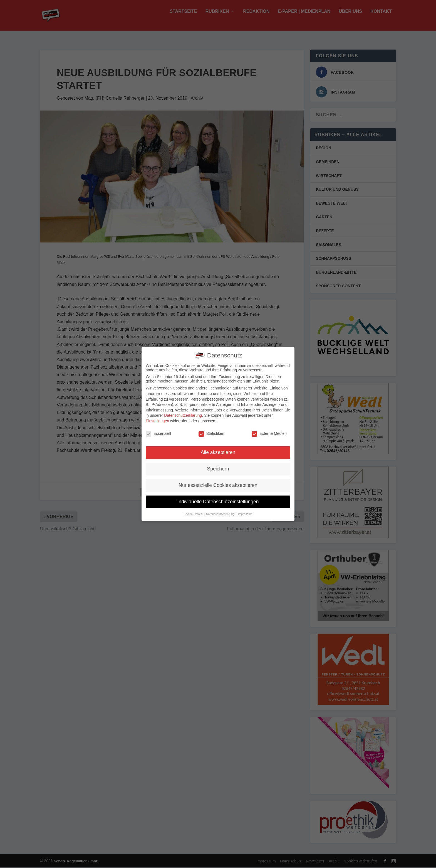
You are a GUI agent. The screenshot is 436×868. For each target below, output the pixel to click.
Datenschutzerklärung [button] (221, 512)
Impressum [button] (245, 512)
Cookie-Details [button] (193, 512)
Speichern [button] (218, 467)
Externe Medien (269, 431)
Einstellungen (157, 419)
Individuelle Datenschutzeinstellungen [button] (218, 500)
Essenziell (158, 431)
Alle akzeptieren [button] (218, 451)
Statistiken (211, 431)
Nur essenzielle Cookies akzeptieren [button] (218, 484)
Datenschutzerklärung (183, 414)
